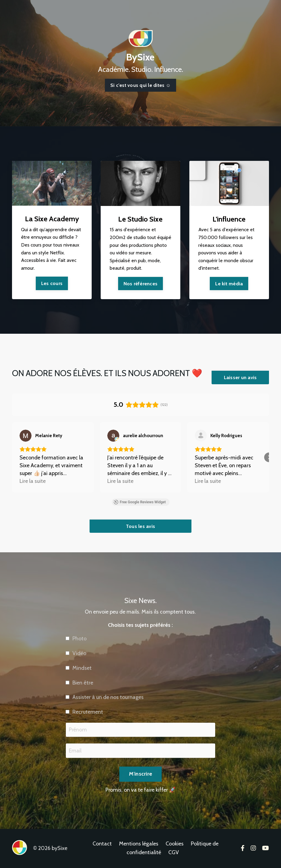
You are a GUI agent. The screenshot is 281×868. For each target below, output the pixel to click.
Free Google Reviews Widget (139, 502)
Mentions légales (139, 844)
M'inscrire (141, 789)
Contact (102, 844)
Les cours (52, 284)
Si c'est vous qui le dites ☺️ (141, 85)
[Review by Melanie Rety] (49, 436)
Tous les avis (140, 526)
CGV (174, 853)
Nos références (141, 284)
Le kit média (229, 284)
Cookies (175, 844)
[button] (12, 457)
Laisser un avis (240, 378)
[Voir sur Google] (26, 436)
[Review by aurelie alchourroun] (143, 436)
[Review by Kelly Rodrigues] (226, 436)
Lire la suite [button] (33, 481)
